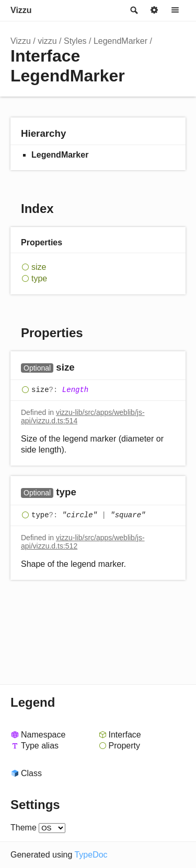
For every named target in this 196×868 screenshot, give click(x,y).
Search (133, 10)
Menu (175, 10)
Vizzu (21, 10)
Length (75, 390)
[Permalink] (85, 368)
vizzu (47, 41)
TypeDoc (91, 855)
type (39, 278)
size (39, 267)
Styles (75, 41)
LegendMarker (120, 41)
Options (154, 10)
